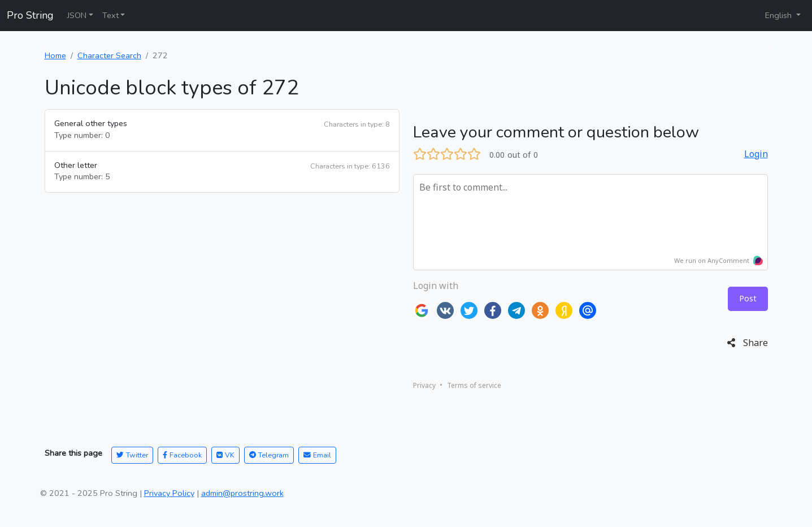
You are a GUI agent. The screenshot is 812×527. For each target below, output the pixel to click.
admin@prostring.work (242, 493)
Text (110, 15)
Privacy (424, 385)
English (780, 15)
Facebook (182, 455)
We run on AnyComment (719, 261)
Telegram (269, 455)
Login (756, 154)
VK (225, 455)
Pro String (30, 15)
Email (317, 455)
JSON (77, 15)
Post (748, 298)
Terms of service (474, 385)
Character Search (109, 55)
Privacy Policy (169, 493)
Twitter (132, 455)
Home (55, 55)
